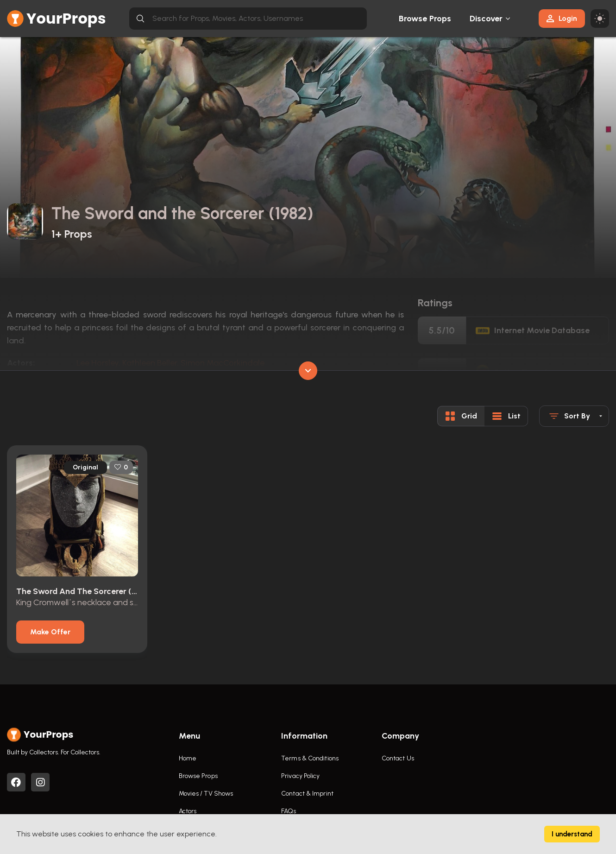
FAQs (289, 811)
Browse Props (425, 19)
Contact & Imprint (307, 794)
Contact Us (398, 758)
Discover (486, 19)
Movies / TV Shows (206, 794)
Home (188, 758)
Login (562, 18)
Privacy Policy (300, 776)
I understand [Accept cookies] (572, 834)
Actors (188, 811)
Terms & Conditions (310, 758)
